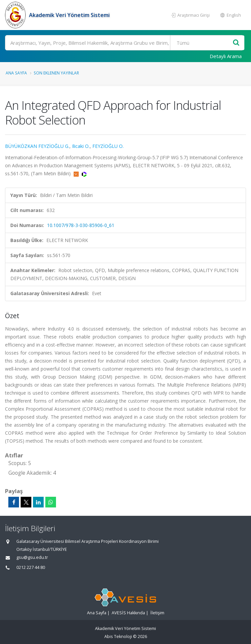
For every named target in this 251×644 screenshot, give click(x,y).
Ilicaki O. (81, 146)
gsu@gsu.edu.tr (32, 557)
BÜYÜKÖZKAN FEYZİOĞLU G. (37, 146)
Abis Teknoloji (118, 636)
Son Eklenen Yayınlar (56, 73)
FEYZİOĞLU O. (108, 146)
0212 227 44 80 (31, 567)
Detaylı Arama (226, 56)
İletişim (157, 613)
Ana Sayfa (16, 73)
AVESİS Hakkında (128, 613)
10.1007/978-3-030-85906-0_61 (81, 225)
